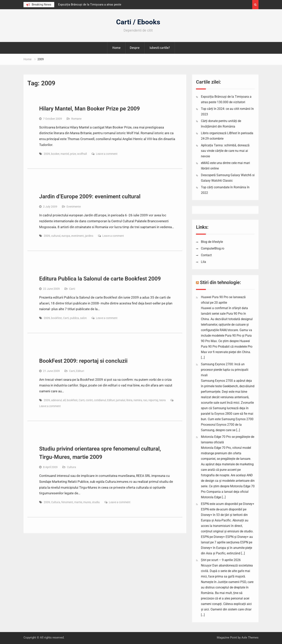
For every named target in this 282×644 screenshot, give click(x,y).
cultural (56, 236)
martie (78, 502)
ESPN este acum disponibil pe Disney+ (228, 504)
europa (66, 236)
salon (83, 318)
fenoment (67, 502)
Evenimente (74, 207)
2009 (47, 154)
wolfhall (82, 154)
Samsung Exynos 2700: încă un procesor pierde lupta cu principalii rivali (225, 370)
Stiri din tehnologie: (221, 282)
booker (55, 154)
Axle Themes (250, 638)
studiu (96, 502)
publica (75, 318)
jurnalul (121, 400)
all (64, 400)
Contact (206, 255)
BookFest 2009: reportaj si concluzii (83, 361)
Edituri (80, 371)
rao (145, 400)
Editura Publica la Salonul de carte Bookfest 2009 (100, 279)
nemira (138, 400)
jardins (89, 236)
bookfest (56, 318)
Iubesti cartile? (160, 48)
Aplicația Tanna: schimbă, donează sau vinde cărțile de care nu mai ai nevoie (225, 151)
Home (116, 48)
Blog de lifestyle (212, 242)
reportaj (153, 400)
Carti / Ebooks (138, 22)
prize (73, 154)
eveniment (78, 236)
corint (89, 400)
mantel (65, 154)
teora (162, 400)
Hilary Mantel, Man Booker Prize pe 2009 (89, 109)
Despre (135, 48)
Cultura (71, 467)
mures (87, 502)
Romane (76, 119)
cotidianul (100, 400)
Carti (72, 289)
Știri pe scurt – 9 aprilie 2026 (221, 560)
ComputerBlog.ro (213, 248)
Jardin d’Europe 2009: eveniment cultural (90, 196)
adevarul (56, 400)
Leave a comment (107, 154)
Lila (203, 262)
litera (129, 400)
